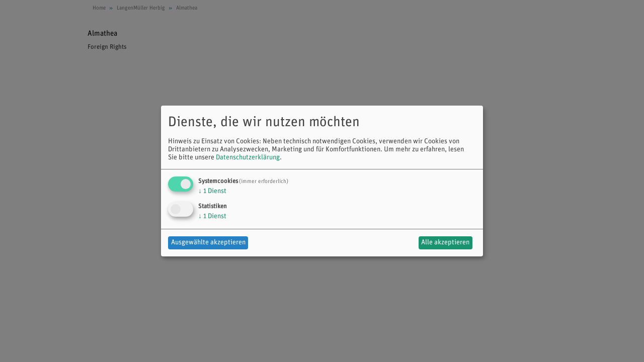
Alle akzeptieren (445, 243)
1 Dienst (212, 191)
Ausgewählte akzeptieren (208, 243)
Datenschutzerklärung (248, 158)
